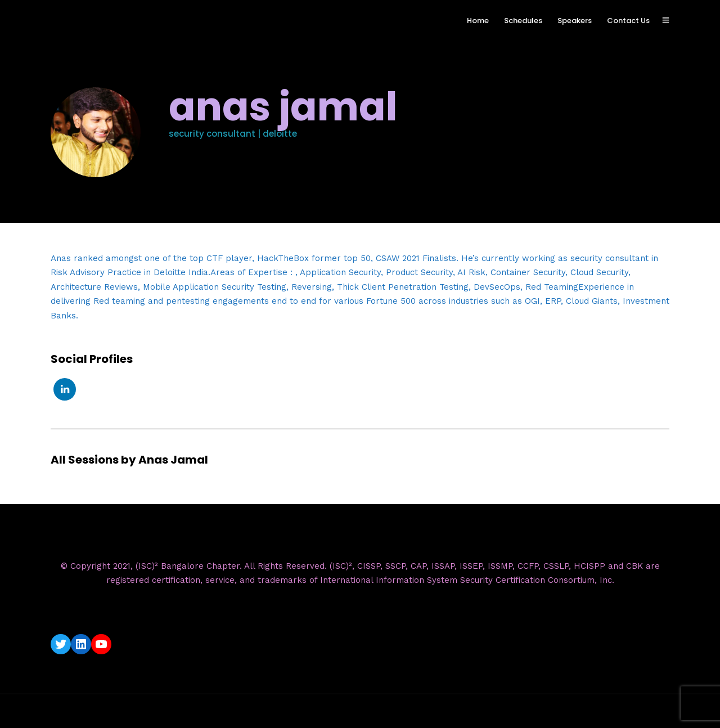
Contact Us (628, 21)
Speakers (575, 21)
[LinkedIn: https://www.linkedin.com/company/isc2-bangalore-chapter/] (81, 644)
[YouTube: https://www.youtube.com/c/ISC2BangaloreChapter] (101, 644)
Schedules (523, 21)
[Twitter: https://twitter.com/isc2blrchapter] (61, 644)
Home (478, 21)
